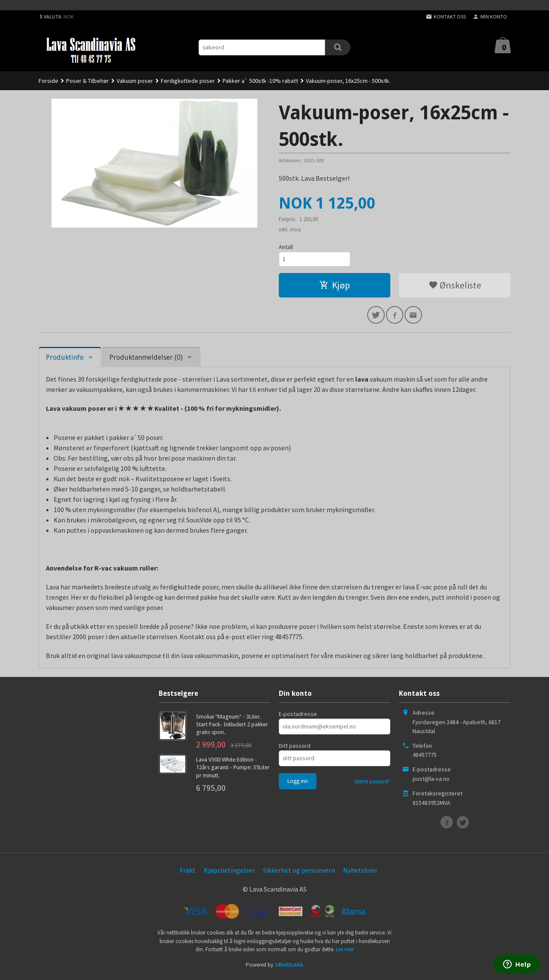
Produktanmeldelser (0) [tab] (146, 360)
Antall (286, 247)
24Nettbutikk (289, 967)
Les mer (345, 952)
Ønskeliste (455, 286)
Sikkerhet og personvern (299, 873)
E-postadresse (298, 716)
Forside (48, 81)
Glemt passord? (372, 784)
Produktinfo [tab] (65, 360)
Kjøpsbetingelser (229, 873)
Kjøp (335, 286)
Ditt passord (295, 748)
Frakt (188, 873)
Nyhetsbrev (360, 873)
